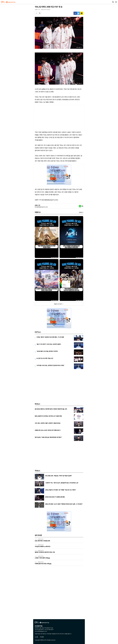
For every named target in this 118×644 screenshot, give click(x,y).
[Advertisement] (59, 117)
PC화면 (42, 637)
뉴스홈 (36, 637)
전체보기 (81, 212)
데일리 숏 (38, 212)
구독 (82, 206)
